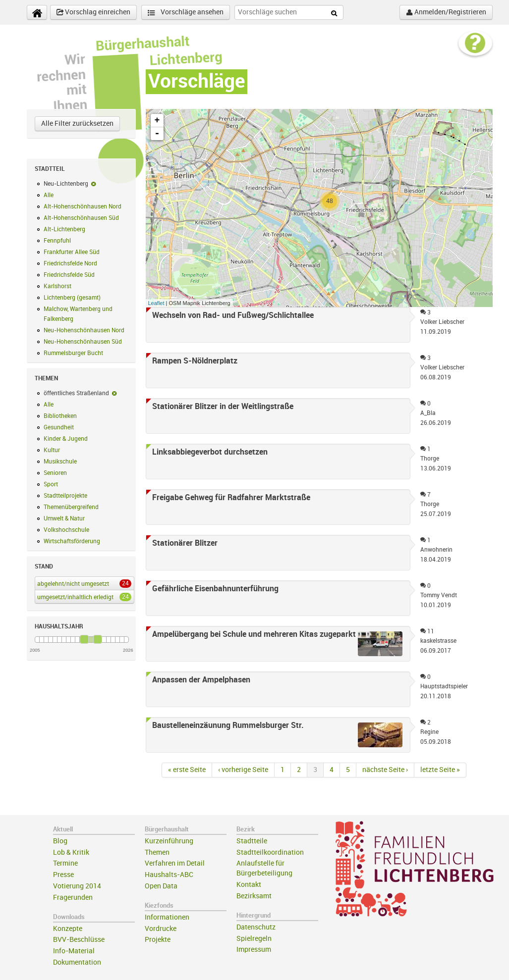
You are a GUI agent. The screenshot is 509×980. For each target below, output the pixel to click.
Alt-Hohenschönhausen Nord (83, 206)
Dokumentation (77, 962)
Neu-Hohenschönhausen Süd (83, 342)
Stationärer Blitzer (185, 543)
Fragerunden (73, 898)
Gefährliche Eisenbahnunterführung (215, 589)
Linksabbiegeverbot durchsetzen (210, 452)
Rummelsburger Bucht (73, 353)
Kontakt (249, 885)
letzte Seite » (440, 770)
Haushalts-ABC (169, 875)
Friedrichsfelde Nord (70, 263)
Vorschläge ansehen (186, 13)
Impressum (254, 950)
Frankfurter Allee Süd (72, 252)
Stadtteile (252, 841)
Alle (49, 195)
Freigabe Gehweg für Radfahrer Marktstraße (231, 498)
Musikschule (60, 462)
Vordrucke (161, 929)
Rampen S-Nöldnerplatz (195, 361)
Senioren (55, 473)
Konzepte (68, 929)
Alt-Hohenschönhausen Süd (81, 218)
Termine (65, 863)
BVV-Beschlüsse (79, 940)
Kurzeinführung (169, 841)
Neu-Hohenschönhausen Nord (84, 330)
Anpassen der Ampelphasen (201, 680)
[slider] (84, 639)
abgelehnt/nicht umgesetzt (83, 583)
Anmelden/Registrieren (446, 12)
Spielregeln (254, 939)
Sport (51, 484)
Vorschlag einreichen (93, 12)
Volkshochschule (66, 530)
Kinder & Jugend (66, 439)
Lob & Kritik (71, 852)
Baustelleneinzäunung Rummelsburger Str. (228, 725)
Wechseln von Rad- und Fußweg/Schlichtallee (233, 315)
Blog (60, 841)
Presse (63, 875)
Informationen (167, 917)
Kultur (52, 450)
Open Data (161, 886)
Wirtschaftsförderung (72, 541)
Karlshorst (57, 286)
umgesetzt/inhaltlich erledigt (83, 597)
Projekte (158, 940)
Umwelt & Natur (64, 518)
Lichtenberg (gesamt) (72, 298)
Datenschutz (256, 927)
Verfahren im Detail (175, 863)
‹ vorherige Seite (243, 770)
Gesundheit (59, 427)
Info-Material (74, 951)
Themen (157, 852)
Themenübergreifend (71, 507)
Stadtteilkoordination (270, 852)
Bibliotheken (60, 416)
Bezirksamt (254, 896)
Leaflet (156, 303)
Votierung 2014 (77, 886)
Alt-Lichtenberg (64, 229)
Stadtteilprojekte (65, 496)
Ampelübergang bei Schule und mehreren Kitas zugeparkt (254, 634)
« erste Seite (187, 770)
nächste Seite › (385, 770)
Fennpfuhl (57, 241)
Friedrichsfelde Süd (69, 275)
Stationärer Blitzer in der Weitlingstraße (223, 407)
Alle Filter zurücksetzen (77, 124)
